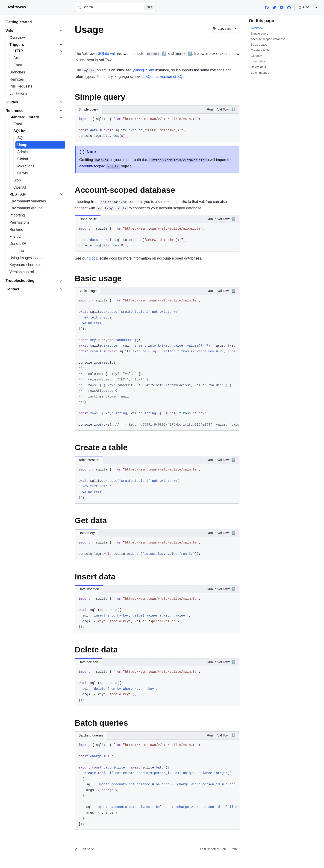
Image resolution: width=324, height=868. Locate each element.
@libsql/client (143, 70)
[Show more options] (236, 29)
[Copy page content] (222, 29)
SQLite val (106, 54)
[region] (157, 363)
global (93, 258)
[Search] (115, 7)
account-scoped (92, 166)
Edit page (84, 849)
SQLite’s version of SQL (165, 77)
